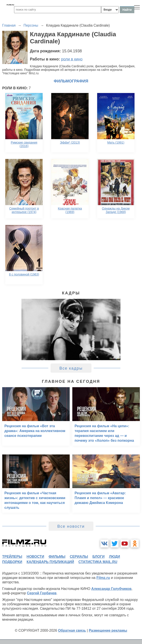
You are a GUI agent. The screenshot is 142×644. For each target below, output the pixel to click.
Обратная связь (72, 630)
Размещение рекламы (108, 630)
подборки (12, 562)
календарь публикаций (50, 562)
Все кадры (71, 368)
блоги (98, 557)
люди (115, 557)
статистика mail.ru (98, 562)
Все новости (71, 526)
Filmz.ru (103, 578)
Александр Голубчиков (111, 589)
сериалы (79, 557)
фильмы (57, 557)
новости (35, 557)
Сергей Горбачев (42, 593)
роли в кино (72, 59)
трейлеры (12, 557)
